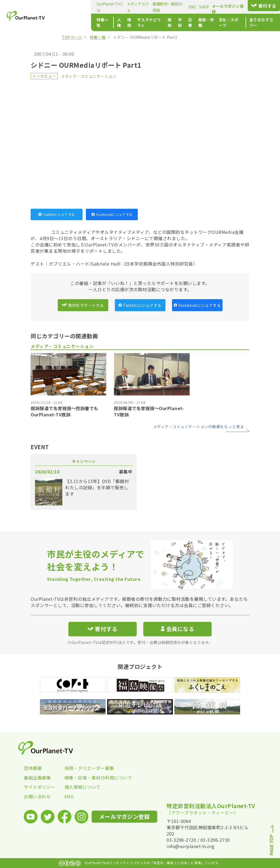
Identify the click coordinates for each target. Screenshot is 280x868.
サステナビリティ (121, 22)
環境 (98, 22)
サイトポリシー (40, 787)
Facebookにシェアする (112, 214)
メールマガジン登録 (224, 6)
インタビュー (44, 76)
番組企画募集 (37, 778)
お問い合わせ (37, 796)
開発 (144, 22)
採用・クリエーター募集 (85, 768)
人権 (87, 22)
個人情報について (83, 787)
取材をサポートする (83, 305)
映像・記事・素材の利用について (85, 778)
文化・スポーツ (211, 22)
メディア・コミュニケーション (89, 76)
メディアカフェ (107, 7)
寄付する (262, 6)
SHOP (179, 7)
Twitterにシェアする (57, 214)
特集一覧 (68, 22)
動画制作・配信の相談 (142, 7)
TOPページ (72, 37)
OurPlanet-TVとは (75, 7)
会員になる (177, 629)
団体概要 (33, 768)
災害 (167, 22)
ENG (167, 7)
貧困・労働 (184, 22)
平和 (155, 22)
